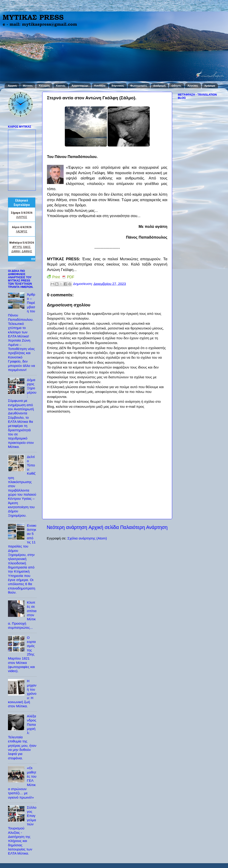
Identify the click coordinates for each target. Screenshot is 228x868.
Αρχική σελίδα (104, 527)
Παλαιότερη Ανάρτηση (144, 527)
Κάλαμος (44, 86)
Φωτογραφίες (139, 86)
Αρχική (12, 86)
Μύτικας (28, 86)
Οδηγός (176, 86)
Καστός (61, 86)
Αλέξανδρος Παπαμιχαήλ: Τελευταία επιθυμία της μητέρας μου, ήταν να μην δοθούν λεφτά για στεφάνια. (22, 737)
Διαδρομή (159, 86)
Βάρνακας (118, 86)
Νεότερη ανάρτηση (67, 527)
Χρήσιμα (210, 86)
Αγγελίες (193, 86)
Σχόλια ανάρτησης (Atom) (87, 538)
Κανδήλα (100, 86)
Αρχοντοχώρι (80, 86)
